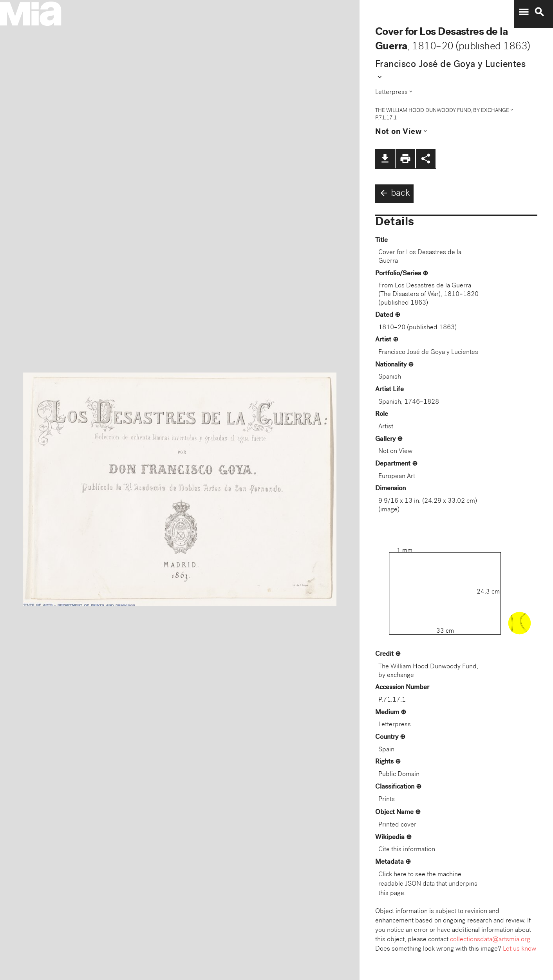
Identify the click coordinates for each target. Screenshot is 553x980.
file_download (385, 159)
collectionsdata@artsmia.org (490, 940)
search (539, 12)
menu (524, 12)
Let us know (520, 949)
